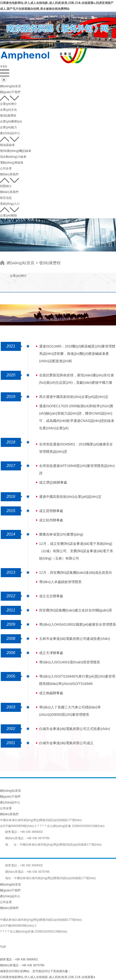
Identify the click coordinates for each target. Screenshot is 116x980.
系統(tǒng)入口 (10, 204)
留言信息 (6, 198)
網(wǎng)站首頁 (10, 86)
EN (5, 67)
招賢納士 (6, 186)
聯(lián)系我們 (9, 174)
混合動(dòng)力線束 (13, 157)
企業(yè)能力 (8, 127)
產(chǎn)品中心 (10, 133)
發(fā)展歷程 (8, 116)
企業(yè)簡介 (8, 104)
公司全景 (6, 168)
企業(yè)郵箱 (8, 215)
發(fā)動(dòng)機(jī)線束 (16, 151)
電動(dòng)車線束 (12, 163)
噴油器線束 (7, 145)
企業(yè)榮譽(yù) (11, 121)
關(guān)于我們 (10, 92)
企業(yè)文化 (8, 110)
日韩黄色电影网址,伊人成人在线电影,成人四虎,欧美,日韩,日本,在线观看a (48, 977)
